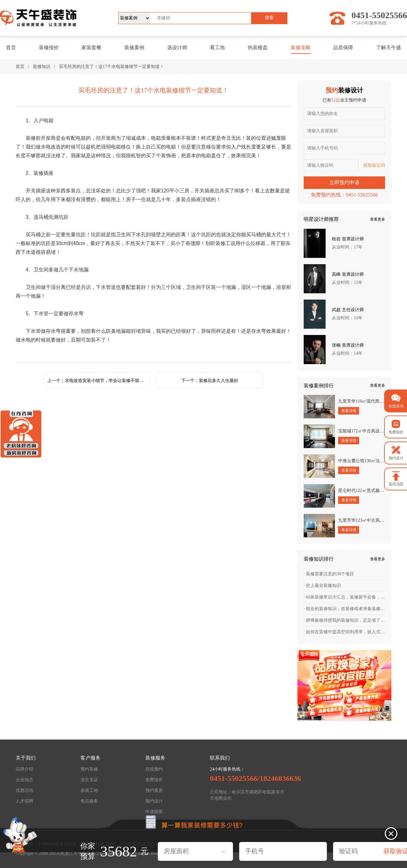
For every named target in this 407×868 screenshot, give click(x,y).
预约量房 (154, 790)
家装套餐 (91, 47)
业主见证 (89, 780)
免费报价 (154, 780)
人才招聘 (24, 801)
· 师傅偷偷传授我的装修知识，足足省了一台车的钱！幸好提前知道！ (344, 620)
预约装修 (89, 769)
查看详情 (349, 411)
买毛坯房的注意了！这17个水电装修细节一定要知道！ (111, 67)
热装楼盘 (258, 47)
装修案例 (134, 47)
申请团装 (154, 812)
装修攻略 (301, 47)
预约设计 (154, 801)
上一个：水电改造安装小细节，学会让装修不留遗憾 (98, 381)
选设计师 (177, 47)
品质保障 (343, 47)
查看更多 (378, 220)
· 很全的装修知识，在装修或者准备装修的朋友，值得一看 (344, 609)
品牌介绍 (24, 769)
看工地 (217, 47)
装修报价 (49, 47)
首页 (11, 47)
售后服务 (89, 801)
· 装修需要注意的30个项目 (329, 574)
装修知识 (42, 67)
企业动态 (24, 780)
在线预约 (154, 769)
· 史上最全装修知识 (322, 586)
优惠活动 (24, 790)
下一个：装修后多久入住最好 (210, 381)
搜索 (269, 18)
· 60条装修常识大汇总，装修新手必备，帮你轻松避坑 (344, 597)
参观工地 (89, 790)
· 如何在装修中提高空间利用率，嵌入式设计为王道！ (344, 632)
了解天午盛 (389, 47)
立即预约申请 (344, 183)
